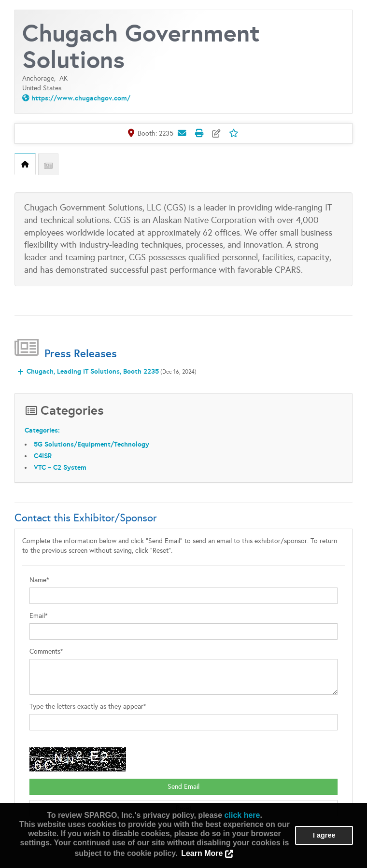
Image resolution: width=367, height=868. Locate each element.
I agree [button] (324, 835)
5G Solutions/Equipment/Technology (92, 444)
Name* (39, 580)
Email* (39, 616)
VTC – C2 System (60, 467)
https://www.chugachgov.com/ (81, 98)
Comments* (46, 651)
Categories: (42, 430)
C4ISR (43, 456)
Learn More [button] (202, 853)
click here (242, 815)
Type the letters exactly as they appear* (88, 707)
